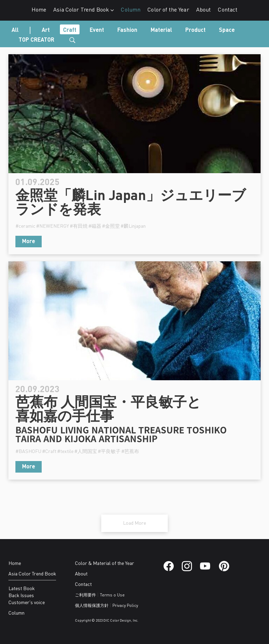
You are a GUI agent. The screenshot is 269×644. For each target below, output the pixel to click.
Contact (228, 10)
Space (227, 30)
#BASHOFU (28, 452)
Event (97, 30)
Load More (134, 523)
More (29, 242)
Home (39, 10)
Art (46, 30)
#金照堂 (111, 226)
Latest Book (22, 589)
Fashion (127, 30)
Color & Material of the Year (105, 564)
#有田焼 (79, 226)
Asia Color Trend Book (84, 10)
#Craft (49, 452)
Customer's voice (27, 603)
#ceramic (25, 226)
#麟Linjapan (133, 226)
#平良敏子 (109, 452)
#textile (65, 452)
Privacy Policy (125, 606)
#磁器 (95, 226)
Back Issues (21, 596)
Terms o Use (112, 595)
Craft (70, 30)
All (15, 30)
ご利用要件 (85, 595)
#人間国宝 (86, 452)
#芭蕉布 (130, 452)
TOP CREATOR (36, 40)
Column (131, 10)
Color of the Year (168, 10)
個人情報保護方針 (92, 606)
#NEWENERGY (53, 226)
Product (195, 30)
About (204, 10)
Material (161, 30)
